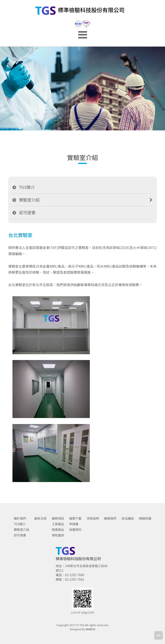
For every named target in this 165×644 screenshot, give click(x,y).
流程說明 (93, 518)
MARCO (91, 629)
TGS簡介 (27, 187)
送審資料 (75, 529)
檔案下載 (75, 518)
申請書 (74, 524)
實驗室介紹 (29, 200)
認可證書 (27, 212)
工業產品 (58, 524)
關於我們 (20, 518)
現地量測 (58, 535)
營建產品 (58, 529)
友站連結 (128, 518)
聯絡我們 (110, 518)
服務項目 (58, 518)
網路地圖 (145, 518)
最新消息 (40, 518)
